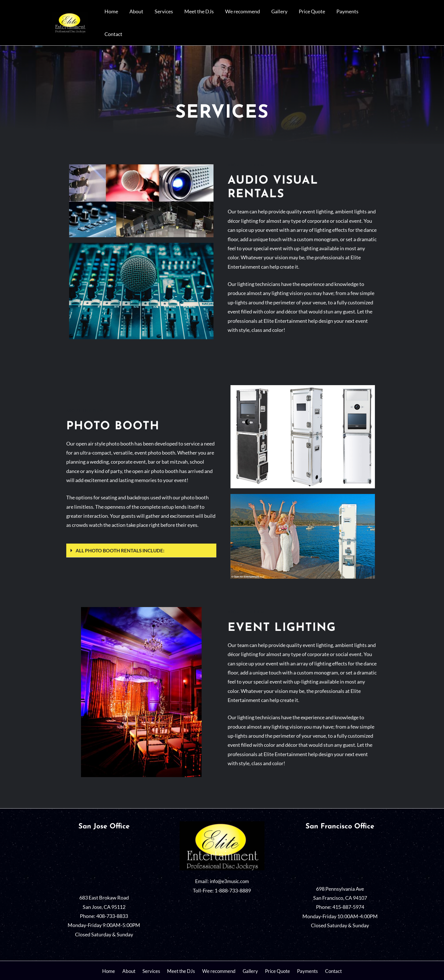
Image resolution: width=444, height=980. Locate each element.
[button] (141, 536)
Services (192, 16)
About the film (246, 151)
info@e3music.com (229, 867)
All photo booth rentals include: (122, 536)
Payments (353, 16)
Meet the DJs (223, 16)
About (169, 16)
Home (148, 16)
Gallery (294, 16)
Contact (380, 16)
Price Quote (322, 16)
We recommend (262, 16)
